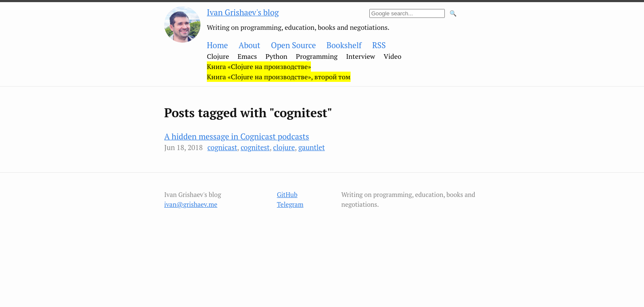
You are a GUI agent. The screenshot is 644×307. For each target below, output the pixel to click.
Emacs (247, 56)
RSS (379, 45)
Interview (360, 56)
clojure (284, 148)
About (249, 45)
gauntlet (311, 148)
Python (277, 56)
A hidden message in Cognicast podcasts (237, 136)
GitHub (287, 194)
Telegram (290, 204)
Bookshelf (344, 45)
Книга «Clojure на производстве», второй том (279, 77)
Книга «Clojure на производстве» (259, 67)
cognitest (255, 148)
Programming (317, 56)
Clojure (218, 56)
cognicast (222, 148)
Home (217, 45)
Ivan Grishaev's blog (243, 12)
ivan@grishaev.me (191, 204)
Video (393, 56)
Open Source (293, 45)
